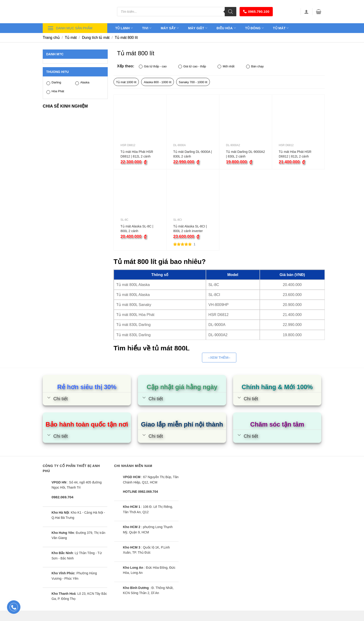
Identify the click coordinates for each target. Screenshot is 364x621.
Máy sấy (170, 28)
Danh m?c (55, 54)
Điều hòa (226, 28)
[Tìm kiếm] (231, 12)
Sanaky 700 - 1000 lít (193, 82)
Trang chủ (51, 38)
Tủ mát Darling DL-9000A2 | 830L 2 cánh (246, 154)
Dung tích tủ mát (96, 38)
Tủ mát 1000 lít (126, 82)
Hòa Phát (55, 92)
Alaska (82, 83)
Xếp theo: (126, 66)
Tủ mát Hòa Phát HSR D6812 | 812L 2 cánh (295, 154)
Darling (54, 83)
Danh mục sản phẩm (70, 28)
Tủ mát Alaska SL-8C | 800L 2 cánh (137, 229)
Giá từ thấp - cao (153, 67)
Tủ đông (254, 28)
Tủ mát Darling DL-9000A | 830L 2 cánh (193, 154)
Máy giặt (198, 28)
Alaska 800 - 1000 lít (158, 82)
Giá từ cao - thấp (192, 67)
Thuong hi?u (57, 72)
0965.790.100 (256, 11)
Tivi (147, 28)
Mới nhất (226, 67)
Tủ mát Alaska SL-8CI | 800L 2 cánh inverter (190, 229)
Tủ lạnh (124, 28)
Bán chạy (255, 67)
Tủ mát (281, 28)
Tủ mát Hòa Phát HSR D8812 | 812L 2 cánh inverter (137, 154)
